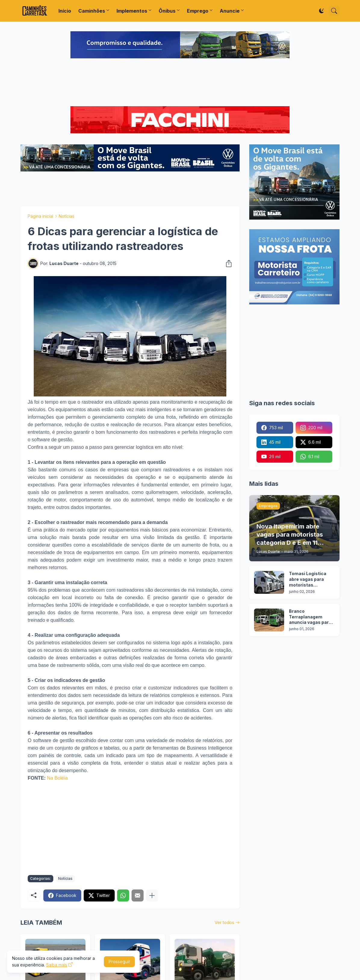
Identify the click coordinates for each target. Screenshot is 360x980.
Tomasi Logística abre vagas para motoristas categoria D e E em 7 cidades (311, 579)
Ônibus (167, 11)
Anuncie (230, 11)
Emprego (198, 11)
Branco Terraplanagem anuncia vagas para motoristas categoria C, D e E (310, 617)
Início (65, 11)
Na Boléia (57, 778)
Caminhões (92, 11)
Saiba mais (57, 965)
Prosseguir (119, 962)
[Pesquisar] (334, 11)
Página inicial (40, 216)
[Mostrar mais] (152, 895)
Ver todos (224, 922)
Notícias (67, 216)
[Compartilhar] (227, 263)
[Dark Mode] (321, 11)
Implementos (132, 11)
